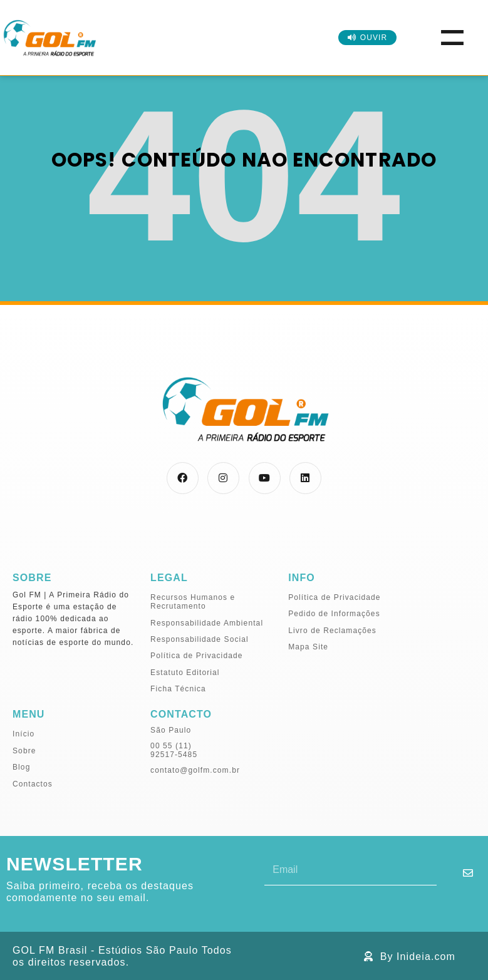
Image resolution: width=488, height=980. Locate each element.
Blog (21, 767)
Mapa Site (308, 647)
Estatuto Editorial (185, 673)
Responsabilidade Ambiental (207, 623)
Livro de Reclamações (332, 631)
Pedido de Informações (334, 614)
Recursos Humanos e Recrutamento (193, 602)
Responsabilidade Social (200, 639)
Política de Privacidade (196, 656)
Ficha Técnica (178, 689)
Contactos (33, 784)
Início (23, 734)
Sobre (24, 751)
